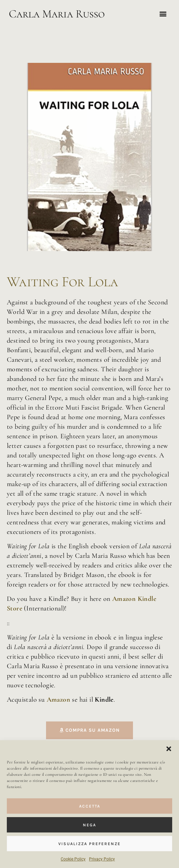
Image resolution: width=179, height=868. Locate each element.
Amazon (59, 700)
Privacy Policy (102, 859)
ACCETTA (90, 806)
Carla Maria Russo (57, 14)
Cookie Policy (73, 859)
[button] (169, 749)
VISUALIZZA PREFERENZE (89, 844)
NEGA (89, 825)
